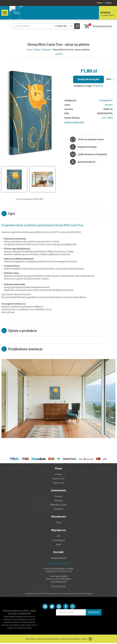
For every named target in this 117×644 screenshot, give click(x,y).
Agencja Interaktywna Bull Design (80, 594)
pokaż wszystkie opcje (74, 122)
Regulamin (59, 509)
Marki (59, 545)
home (29, 50)
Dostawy (59, 497)
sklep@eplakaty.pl (59, 558)
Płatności (59, 501)
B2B (59, 536)
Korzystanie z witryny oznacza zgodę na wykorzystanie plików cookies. (56, 639)
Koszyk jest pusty (98, 26)
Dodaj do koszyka (88, 79)
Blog (59, 523)
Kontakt (59, 552)
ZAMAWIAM (94, 613)
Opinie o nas (59, 483)
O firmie (59, 475)
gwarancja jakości (83, 162)
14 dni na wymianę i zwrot (87, 140)
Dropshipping (59, 540)
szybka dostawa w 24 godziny (89, 155)
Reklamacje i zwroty (59, 505)
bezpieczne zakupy (83, 147)
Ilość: (109, 79)
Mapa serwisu (59, 479)
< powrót (59, 54)
